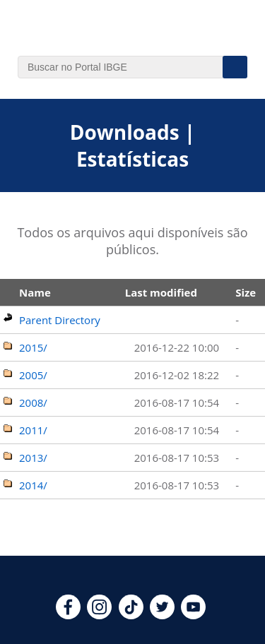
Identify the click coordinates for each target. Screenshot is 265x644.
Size (246, 292)
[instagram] (99, 615)
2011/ (33, 430)
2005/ (33, 375)
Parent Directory (60, 320)
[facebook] (68, 615)
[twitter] (162, 615)
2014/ (33, 485)
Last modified (161, 292)
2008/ (33, 402)
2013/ (33, 458)
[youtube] (193, 615)
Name (35, 292)
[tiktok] (131, 615)
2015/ (33, 347)
